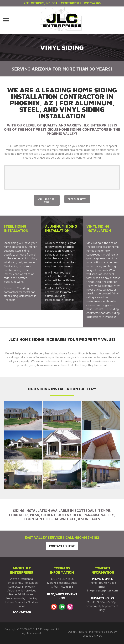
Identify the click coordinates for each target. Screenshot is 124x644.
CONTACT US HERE (62, 546)
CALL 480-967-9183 (47, 200)
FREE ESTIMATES (77, 199)
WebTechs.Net (92, 635)
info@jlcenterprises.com (102, 590)
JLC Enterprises (45, 629)
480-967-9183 (107, 583)
